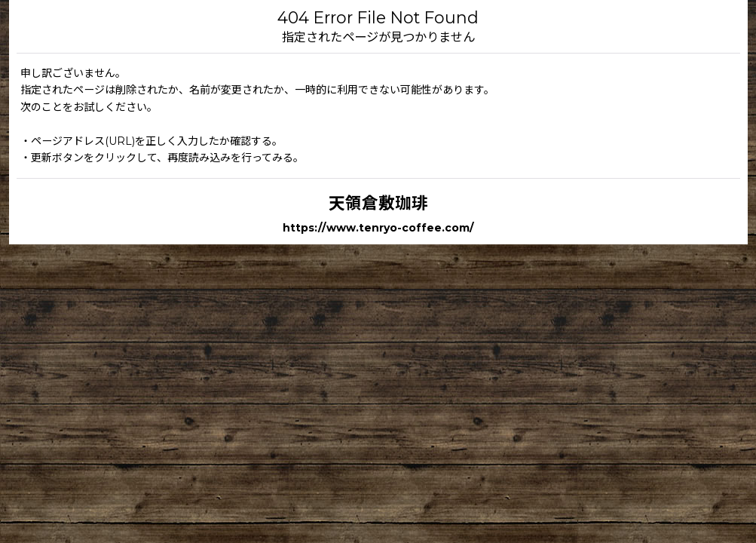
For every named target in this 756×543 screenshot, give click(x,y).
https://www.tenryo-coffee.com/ (378, 228)
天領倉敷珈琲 (378, 203)
